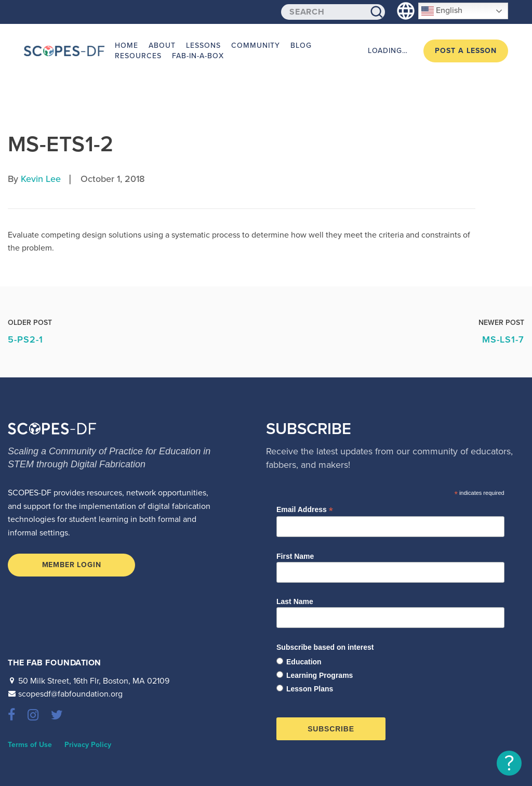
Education (304, 662)
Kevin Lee (41, 179)
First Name (295, 556)
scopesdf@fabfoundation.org (70, 694)
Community (256, 45)
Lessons (203, 45)
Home (127, 45)
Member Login (72, 565)
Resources (138, 56)
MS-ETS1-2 (61, 144)
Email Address (305, 510)
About (162, 45)
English (442, 11)
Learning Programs (320, 675)
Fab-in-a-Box (198, 56)
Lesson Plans (310, 689)
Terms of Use (30, 745)
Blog (301, 45)
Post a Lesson (466, 51)
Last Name (295, 601)
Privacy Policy (88, 745)
